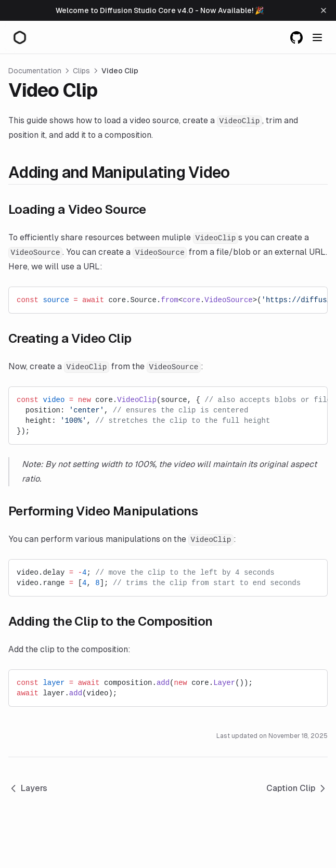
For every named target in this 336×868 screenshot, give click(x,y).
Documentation (35, 71)
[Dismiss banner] (324, 10)
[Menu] (317, 37)
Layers (28, 788)
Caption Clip (297, 788)
